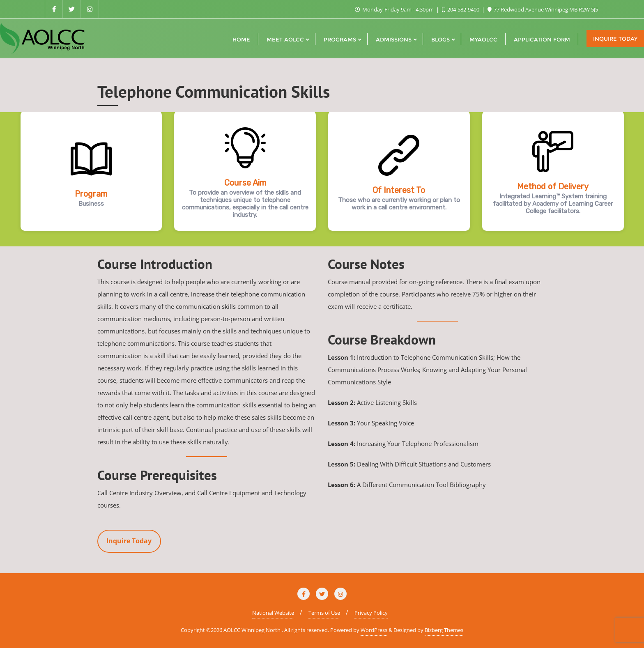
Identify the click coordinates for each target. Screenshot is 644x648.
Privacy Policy (371, 613)
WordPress (374, 630)
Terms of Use (324, 613)
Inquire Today (615, 39)
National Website (273, 613)
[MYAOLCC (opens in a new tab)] (483, 39)
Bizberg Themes (444, 630)
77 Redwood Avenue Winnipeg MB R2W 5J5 (543, 9)
